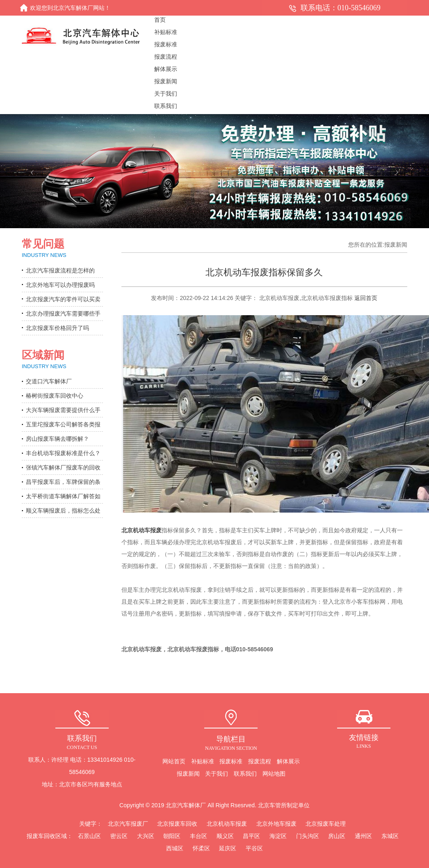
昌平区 (251, 836)
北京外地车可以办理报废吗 (60, 285)
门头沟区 (308, 836)
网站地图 (274, 774)
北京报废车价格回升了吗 (57, 328)
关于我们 (217, 774)
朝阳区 (172, 836)
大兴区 (146, 836)
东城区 (390, 836)
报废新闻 (188, 774)
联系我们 (245, 774)
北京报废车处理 (326, 824)
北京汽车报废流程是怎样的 (60, 270)
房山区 (337, 836)
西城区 (175, 848)
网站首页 (174, 761)
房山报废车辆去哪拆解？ (57, 439)
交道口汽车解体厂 (49, 381)
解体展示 (288, 761)
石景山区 (89, 836)
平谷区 (254, 848)
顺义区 (225, 836)
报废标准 (231, 761)
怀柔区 (201, 848)
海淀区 (278, 836)
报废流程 (260, 761)
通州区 (363, 836)
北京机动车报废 (141, 530)
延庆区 (228, 848)
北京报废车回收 (177, 824)
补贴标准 (203, 761)
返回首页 (366, 298)
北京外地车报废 (276, 824)
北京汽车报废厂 (128, 824)
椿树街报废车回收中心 (55, 396)
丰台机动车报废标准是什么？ (63, 453)
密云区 (119, 836)
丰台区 (199, 836)
